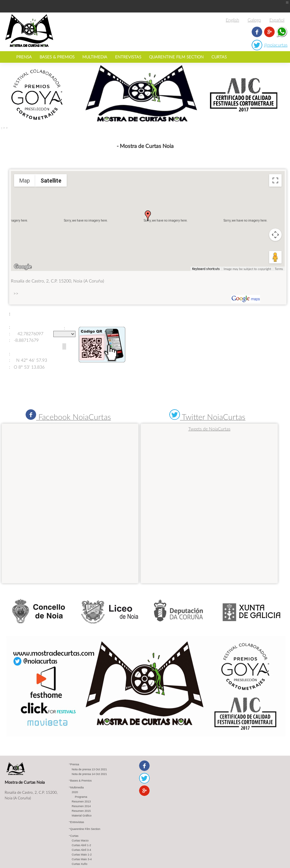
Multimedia (95, 57)
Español (277, 20)
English (232, 20)
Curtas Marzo (80, 840)
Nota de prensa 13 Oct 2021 (89, 769)
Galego (254, 20)
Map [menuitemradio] (25, 181)
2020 (75, 792)
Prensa (24, 57)
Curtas (219, 57)
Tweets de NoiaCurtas (209, 429)
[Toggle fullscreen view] (275, 180)
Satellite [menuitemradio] (51, 181)
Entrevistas (128, 57)
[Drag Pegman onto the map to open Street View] (275, 257)
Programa (81, 797)
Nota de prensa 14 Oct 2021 (89, 774)
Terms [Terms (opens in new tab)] (279, 269)
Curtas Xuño (80, 864)
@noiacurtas (276, 45)
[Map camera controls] (275, 235)
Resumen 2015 (81, 811)
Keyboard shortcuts (206, 269)
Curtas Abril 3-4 (81, 850)
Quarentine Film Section (176, 57)
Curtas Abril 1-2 (81, 845)
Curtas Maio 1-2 (82, 854)
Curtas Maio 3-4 (82, 859)
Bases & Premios (57, 57)
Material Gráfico (82, 815)
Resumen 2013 (81, 801)
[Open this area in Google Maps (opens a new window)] (23, 267)
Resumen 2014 (81, 806)
